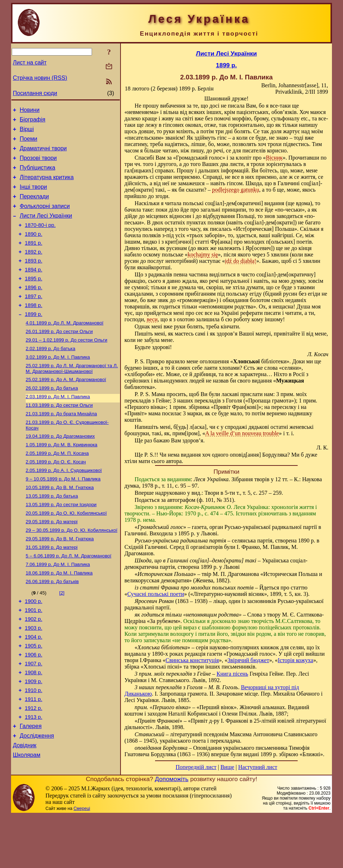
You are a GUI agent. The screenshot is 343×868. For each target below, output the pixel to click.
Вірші (27, 132)
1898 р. (34, 329)
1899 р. (34, 339)
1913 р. (34, 778)
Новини (30, 111)
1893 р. (34, 279)
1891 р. (34, 259)
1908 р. (34, 728)
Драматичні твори (43, 154)
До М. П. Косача (57, 488)
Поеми (28, 143)
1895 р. (34, 299)
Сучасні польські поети (156, 594)
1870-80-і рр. (40, 239)
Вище (227, 767)
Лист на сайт (30, 63)
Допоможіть (171, 831)
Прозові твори (38, 164)
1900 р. (34, 648)
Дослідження (37, 799)
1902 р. (34, 668)
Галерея (30, 788)
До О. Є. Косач (56, 498)
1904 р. (34, 688)
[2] (62, 639)
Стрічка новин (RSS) (40, 78)
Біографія (32, 122)
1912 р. (34, 768)
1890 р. (34, 249)
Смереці (82, 861)
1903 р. (34, 678)
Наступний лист (258, 767)
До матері (52, 563)
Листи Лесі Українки (46, 228)
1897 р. (34, 319)
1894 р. (34, 289)
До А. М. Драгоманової (66, 409)
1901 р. (34, 658)
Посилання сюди (35, 93)
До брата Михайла (61, 446)
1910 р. (34, 748)
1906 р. (34, 708)
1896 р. (34, 309)
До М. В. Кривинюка (62, 479)
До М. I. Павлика (58, 385)
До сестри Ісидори (61, 544)
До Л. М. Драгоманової (65, 348)
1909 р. (34, 738)
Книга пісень (232, 674)
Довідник (25, 809)
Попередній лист (196, 767)
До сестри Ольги (59, 357)
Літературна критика (47, 186)
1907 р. (34, 718)
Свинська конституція (192, 660)
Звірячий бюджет (248, 660)
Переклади (34, 207)
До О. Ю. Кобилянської (66, 553)
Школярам (27, 820)
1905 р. (34, 698)
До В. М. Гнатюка (60, 526)
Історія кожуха (296, 660)
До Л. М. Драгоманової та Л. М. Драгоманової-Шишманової (72, 397)
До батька (50, 376)
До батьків (52, 627)
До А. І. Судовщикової (64, 507)
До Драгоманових (60, 470)
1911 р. (34, 758)
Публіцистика (37, 175)
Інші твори (33, 196)
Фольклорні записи (45, 218)
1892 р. (34, 269)
